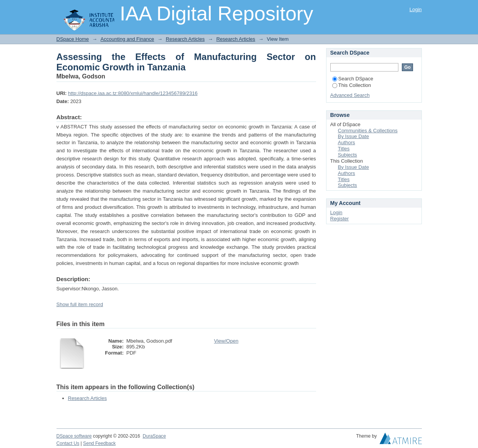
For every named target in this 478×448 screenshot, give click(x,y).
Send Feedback (99, 443)
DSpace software (74, 436)
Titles (344, 149)
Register (340, 219)
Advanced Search (350, 95)
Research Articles (185, 39)
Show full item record (80, 304)
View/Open (226, 341)
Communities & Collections (368, 131)
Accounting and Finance (127, 39)
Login (416, 9)
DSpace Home (73, 39)
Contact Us (68, 443)
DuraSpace (154, 436)
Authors (347, 142)
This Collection (352, 85)
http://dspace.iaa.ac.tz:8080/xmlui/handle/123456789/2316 (133, 93)
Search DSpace (353, 79)
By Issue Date (354, 136)
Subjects (348, 155)
